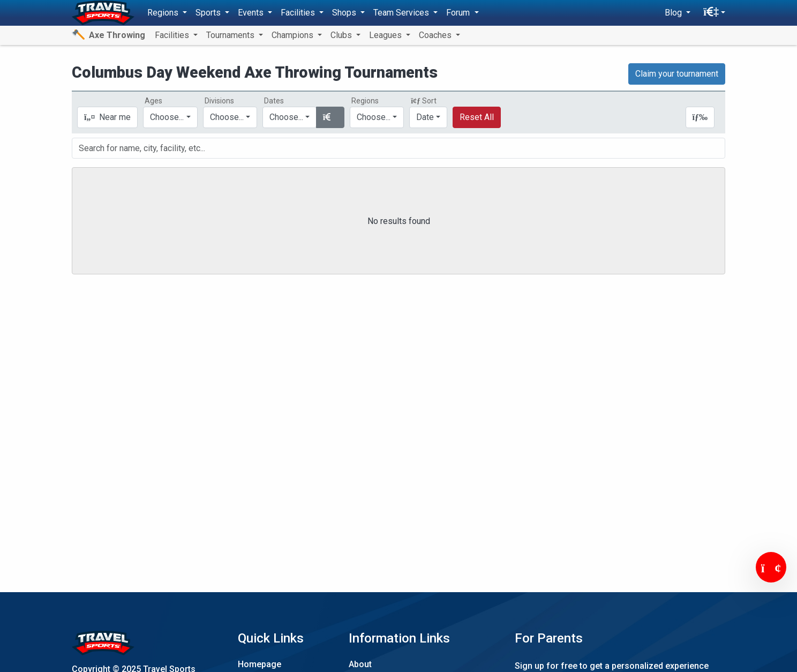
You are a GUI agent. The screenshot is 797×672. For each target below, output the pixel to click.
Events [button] (252, 13)
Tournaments (231, 35)
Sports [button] (209, 13)
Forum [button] (459, 13)
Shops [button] (345, 13)
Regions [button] (164, 13)
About (360, 664)
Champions (294, 35)
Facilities (173, 35)
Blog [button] (674, 13)
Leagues (386, 35)
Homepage (260, 664)
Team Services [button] (402, 13)
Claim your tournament (677, 74)
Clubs (342, 35)
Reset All (477, 117)
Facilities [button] (299, 13)
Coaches (436, 35)
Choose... (374, 117)
